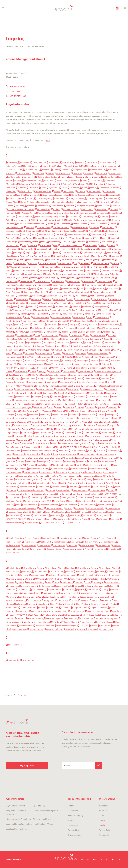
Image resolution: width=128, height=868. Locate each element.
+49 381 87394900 (18, 86)
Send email (15, 91)
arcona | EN (11, 695)
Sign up (99, 765)
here (48, 140)
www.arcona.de (13, 859)
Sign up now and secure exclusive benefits (22, 734)
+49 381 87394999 (18, 96)
